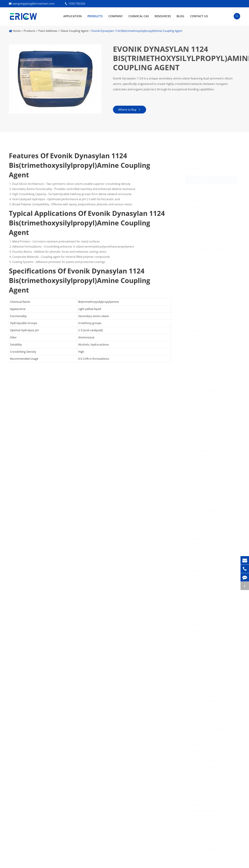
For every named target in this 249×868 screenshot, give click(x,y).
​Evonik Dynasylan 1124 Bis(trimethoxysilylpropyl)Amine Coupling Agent (137, 31)
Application (72, 16)
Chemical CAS (139, 16)
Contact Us (199, 16)
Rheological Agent (202, 195)
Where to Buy (129, 110)
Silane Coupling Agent (74, 31)
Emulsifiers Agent (201, 207)
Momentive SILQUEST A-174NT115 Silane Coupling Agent (207, 658)
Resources (163, 16)
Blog (180, 16)
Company (115, 16)
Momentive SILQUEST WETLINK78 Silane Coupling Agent (208, 729)
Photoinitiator (199, 201)
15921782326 (77, 4)
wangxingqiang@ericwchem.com (34, 4)
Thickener (196, 219)
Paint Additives (48, 31)
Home (17, 31)
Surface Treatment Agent (206, 225)
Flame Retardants (201, 213)
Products (95, 16)
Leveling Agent (199, 188)
